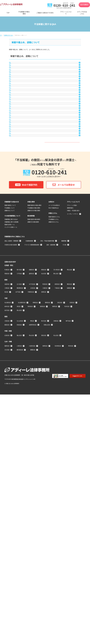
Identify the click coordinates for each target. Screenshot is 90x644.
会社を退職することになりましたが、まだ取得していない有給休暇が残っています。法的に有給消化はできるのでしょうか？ (45, 202)
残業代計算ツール (10, 427)
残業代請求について (10, 408)
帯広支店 (69, 472)
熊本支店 (71, 549)
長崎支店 (45, 549)
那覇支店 (33, 552)
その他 (64, 447)
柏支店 (6, 495)
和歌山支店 (47, 527)
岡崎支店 (35, 505)
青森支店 (7, 476)
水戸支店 (18, 495)
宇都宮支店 (31, 495)
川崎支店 (7, 491)
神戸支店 (68, 524)
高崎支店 (44, 495)
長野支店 (55, 509)
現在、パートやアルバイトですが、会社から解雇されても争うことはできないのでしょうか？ (44, 119)
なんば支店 (20, 524)
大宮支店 (33, 491)
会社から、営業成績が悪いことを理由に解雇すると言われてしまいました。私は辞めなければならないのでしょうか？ (45, 315)
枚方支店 (44, 524)
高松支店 (44, 538)
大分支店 (7, 552)
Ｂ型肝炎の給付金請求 (11, 447)
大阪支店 (7, 524)
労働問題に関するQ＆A (11, 422)
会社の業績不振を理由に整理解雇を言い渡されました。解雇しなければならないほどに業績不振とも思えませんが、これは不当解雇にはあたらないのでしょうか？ (46, 256)
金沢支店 (7, 513)
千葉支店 (57, 491)
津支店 (19, 509)
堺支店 (32, 524)
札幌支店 (7, 472)
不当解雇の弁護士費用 (34, 411)
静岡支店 (48, 505)
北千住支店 (32, 487)
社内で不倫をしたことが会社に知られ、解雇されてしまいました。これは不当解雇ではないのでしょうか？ (46, 90)
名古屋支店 (8, 505)
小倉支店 (19, 549)
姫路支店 (7, 527)
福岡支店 (7, 549)
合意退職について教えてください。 (25, 65)
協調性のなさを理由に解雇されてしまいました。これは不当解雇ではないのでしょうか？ (43, 98)
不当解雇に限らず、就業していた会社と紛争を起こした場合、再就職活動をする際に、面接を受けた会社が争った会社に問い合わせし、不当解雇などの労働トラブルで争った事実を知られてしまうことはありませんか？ (46, 74)
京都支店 (56, 524)
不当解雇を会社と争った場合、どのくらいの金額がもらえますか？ (35, 323)
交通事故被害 (29, 444)
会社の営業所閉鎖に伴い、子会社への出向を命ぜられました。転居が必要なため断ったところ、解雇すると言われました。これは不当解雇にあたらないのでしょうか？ (46, 247)
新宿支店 (57, 487)
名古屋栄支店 (22, 505)
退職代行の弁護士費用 (34, 413)
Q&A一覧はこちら (44, 342)
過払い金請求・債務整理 (11, 444)
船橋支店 (69, 491)
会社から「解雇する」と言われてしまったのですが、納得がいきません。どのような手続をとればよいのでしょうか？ (45, 331)
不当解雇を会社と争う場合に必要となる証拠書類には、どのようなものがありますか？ (42, 281)
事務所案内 (70, 411)
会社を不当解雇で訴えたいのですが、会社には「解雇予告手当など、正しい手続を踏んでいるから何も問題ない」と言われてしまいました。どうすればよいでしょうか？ (45, 142)
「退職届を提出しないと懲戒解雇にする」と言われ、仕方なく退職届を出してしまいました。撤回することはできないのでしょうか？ (45, 184)
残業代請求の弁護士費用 (34, 408)
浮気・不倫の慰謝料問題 (47, 444)
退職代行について (10, 413)
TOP (1, 35)
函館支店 (31, 472)
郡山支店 (56, 476)
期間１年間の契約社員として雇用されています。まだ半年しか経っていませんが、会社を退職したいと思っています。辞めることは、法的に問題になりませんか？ (45, 166)
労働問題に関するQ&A (8, 35)
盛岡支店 (31, 476)
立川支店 (19, 487)
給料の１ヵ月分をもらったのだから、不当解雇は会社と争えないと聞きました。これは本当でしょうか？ (46, 298)
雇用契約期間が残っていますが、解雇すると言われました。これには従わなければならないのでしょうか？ (45, 220)
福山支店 (19, 538)
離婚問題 (64, 444)
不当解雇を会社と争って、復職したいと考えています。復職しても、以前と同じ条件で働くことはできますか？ (46, 289)
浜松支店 (60, 505)
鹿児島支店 (20, 552)
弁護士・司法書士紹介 (73, 413)
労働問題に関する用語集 (11, 425)
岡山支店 (31, 538)
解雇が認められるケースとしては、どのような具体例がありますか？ (36, 159)
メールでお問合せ (66, 387)
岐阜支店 (7, 509)
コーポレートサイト (73, 417)
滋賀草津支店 (33, 527)
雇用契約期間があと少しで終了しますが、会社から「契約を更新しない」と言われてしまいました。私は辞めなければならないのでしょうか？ (45, 211)
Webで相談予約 (26, 387)
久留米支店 (32, 549)
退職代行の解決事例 (33, 425)
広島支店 (7, 538)
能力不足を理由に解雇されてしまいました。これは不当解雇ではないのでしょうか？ (41, 104)
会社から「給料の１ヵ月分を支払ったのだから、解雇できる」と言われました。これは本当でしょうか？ (45, 307)
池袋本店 (7, 487)
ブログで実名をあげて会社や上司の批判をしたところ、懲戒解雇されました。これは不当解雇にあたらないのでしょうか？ (46, 238)
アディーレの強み (72, 408)
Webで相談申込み (54, 411)
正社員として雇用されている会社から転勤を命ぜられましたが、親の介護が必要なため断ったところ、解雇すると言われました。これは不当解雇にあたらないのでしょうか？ (46, 229)
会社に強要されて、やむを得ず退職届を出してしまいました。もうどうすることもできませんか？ (45, 126)
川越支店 (45, 491)
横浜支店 (69, 487)
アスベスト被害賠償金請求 (32, 447)
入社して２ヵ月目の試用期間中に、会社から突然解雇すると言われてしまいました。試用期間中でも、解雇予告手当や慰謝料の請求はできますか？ (45, 193)
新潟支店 (30, 509)
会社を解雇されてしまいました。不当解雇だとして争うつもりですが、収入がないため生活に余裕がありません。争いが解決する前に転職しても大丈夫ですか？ (46, 151)
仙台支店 (44, 476)
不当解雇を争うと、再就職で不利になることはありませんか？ (34, 82)
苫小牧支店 (57, 472)
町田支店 (45, 487)
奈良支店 (19, 527)
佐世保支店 (58, 549)
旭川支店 (19, 472)
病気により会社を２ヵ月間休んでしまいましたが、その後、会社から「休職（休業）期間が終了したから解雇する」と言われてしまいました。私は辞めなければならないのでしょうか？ (45, 265)
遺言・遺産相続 (51, 447)
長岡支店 (42, 509)
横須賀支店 (20, 491)
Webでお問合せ (84, 5)
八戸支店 (19, 476)
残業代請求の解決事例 (34, 422)
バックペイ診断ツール (11, 430)
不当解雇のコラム (54, 422)
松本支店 (67, 509)
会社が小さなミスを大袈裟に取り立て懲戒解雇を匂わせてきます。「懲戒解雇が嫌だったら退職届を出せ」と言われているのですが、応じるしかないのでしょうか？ (46, 133)
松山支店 (56, 538)
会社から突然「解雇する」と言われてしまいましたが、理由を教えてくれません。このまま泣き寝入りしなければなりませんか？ (45, 273)
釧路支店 (44, 472)
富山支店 (19, 513)
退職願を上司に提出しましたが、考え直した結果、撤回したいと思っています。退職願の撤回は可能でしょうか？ (45, 175)
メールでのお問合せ (54, 408)
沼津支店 (72, 505)
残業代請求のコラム (54, 419)
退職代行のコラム (54, 425)
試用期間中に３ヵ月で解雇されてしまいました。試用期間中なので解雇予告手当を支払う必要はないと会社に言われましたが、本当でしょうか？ (46, 112)
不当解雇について (10, 411)
